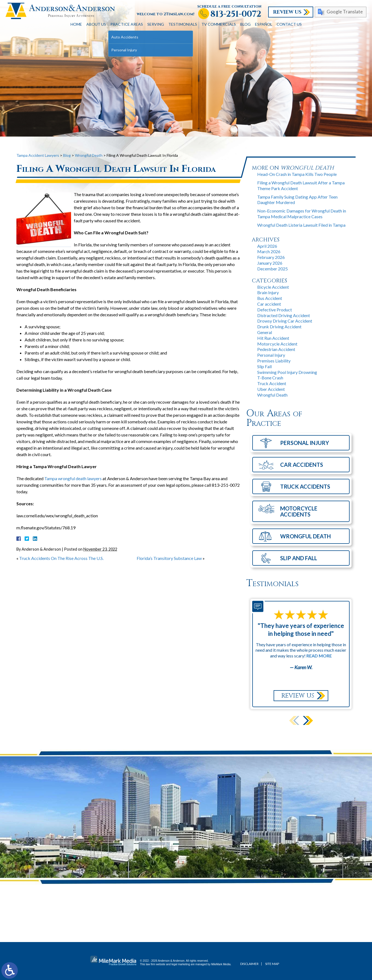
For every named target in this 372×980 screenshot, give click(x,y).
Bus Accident (270, 298)
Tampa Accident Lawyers (38, 155)
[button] (308, 720)
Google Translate (345, 12)
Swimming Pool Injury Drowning (287, 372)
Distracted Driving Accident (284, 315)
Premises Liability (274, 361)
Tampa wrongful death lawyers (73, 478)
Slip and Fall (299, 558)
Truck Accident (272, 383)
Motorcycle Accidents (299, 511)
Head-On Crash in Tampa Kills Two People (297, 174)
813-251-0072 (236, 14)
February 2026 (271, 257)
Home (76, 24)
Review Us (287, 12)
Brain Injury (268, 292)
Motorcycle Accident (277, 344)
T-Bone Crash (270, 378)
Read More (319, 656)
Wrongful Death (89, 155)
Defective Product (275, 310)
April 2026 (267, 246)
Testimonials (183, 24)
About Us (96, 24)
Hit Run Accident (273, 338)
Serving (156, 24)
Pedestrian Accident (276, 349)
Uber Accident (271, 389)
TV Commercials (219, 24)
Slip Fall (264, 366)
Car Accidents (302, 465)
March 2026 (269, 251)
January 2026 (270, 263)
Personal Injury (271, 355)
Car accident (269, 304)
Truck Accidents (305, 486)
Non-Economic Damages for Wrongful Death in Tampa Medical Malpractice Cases (302, 214)
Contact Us (289, 24)
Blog (245, 24)
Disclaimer (249, 964)
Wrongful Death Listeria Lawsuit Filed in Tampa (301, 225)
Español (264, 24)
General (265, 332)
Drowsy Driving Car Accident (285, 321)
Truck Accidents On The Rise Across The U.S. (61, 558)
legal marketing (181, 964)
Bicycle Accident (273, 287)
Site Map (272, 964)
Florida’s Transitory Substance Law (169, 558)
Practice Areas (127, 24)
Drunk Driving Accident (279, 327)
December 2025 (273, 269)
